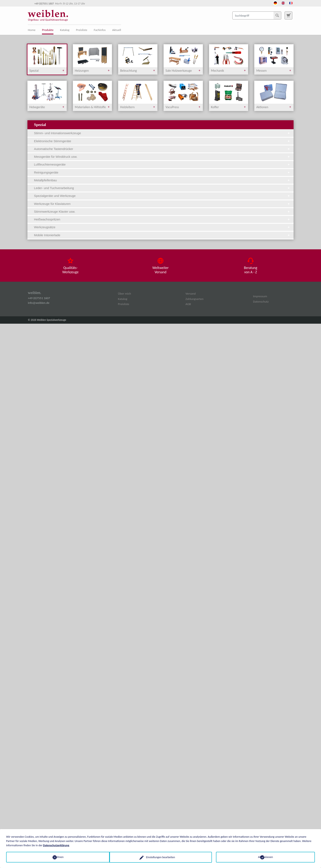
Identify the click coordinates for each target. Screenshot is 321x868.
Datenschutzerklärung (56, 845)
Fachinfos (100, 30)
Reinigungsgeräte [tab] (162, 172)
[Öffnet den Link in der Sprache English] (283, 3)
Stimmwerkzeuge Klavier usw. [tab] (162, 212)
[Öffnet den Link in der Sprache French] (291, 3)
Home (32, 30)
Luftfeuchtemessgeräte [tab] (162, 164)
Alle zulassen (265, 857)
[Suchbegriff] (257, 15)
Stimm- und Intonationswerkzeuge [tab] (162, 133)
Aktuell (117, 30)
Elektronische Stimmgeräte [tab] (162, 141)
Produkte (48, 30)
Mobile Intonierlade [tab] (162, 235)
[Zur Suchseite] (288, 15)
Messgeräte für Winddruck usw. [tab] (162, 157)
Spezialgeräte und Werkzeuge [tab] (162, 196)
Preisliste (82, 30)
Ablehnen (56, 857)
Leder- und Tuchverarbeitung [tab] (162, 188)
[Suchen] (277, 15)
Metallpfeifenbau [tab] (162, 180)
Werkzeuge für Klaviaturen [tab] (162, 204)
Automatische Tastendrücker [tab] (162, 149)
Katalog (65, 30)
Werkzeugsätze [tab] (162, 227)
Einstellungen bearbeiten (160, 857)
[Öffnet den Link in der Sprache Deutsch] (275, 3)
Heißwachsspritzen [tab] (162, 219)
